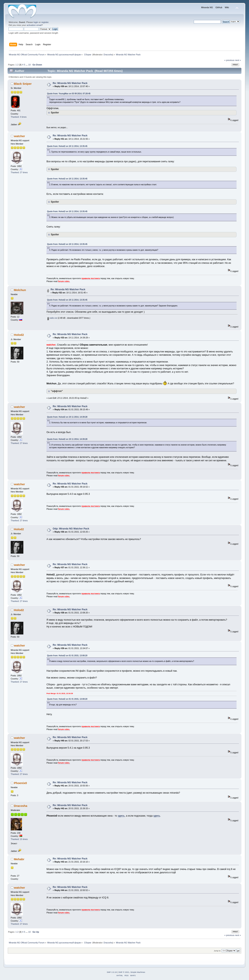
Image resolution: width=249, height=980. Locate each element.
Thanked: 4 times (19, 117)
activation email (34, 25)
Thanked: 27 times (19, 172)
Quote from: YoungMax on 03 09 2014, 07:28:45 (69, 94)
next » (238, 60)
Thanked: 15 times (19, 839)
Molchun (20, 290)
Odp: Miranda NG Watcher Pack (71, 529)
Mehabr (19, 859)
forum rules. (64, 281)
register (45, 22)
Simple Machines (138, 972)
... (27, 65)
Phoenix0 (21, 783)
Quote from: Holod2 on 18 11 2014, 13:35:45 (67, 146)
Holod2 (19, 335)
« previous (229, 60)
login (36, 22)
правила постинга (91, 278)
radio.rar (52, 318)
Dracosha (108, 55)
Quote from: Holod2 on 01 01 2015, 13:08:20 (67, 656)
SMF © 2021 (124, 972)
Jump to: (217, 951)
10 (29, 65)
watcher (20, 136)
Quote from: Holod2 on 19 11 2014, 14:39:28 (67, 417)
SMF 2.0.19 (112, 972)
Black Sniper (23, 84)
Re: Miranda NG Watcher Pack (70, 83)
